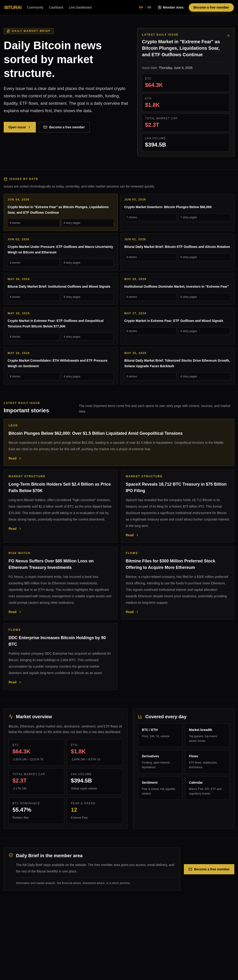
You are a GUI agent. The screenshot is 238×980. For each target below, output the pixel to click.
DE (150, 7)
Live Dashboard (80, 7)
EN (141, 7)
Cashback (56, 7)
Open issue (20, 127)
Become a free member (211, 7)
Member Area (170, 7)
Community (35, 7)
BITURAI (13, 7)
